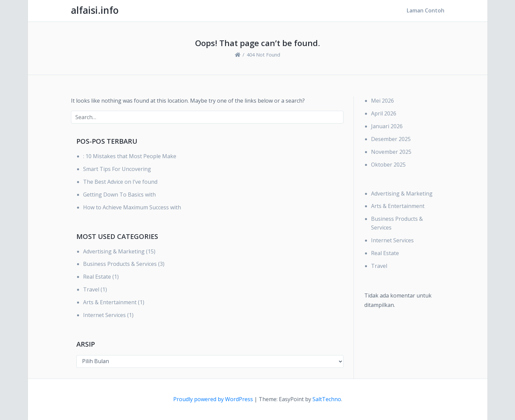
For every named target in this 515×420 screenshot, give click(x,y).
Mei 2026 (382, 101)
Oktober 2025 (388, 165)
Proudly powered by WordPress (214, 399)
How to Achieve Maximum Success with (132, 207)
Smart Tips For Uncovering (117, 169)
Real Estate (97, 277)
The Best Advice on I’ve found (120, 182)
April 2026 (384, 113)
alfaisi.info (95, 10)
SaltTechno (327, 399)
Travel (91, 289)
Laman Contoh (426, 10)
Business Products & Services (120, 264)
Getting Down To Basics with (119, 195)
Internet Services (104, 315)
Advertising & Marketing (114, 251)
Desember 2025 (391, 139)
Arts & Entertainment (110, 302)
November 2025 (391, 152)
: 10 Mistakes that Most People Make (130, 156)
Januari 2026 (387, 126)
